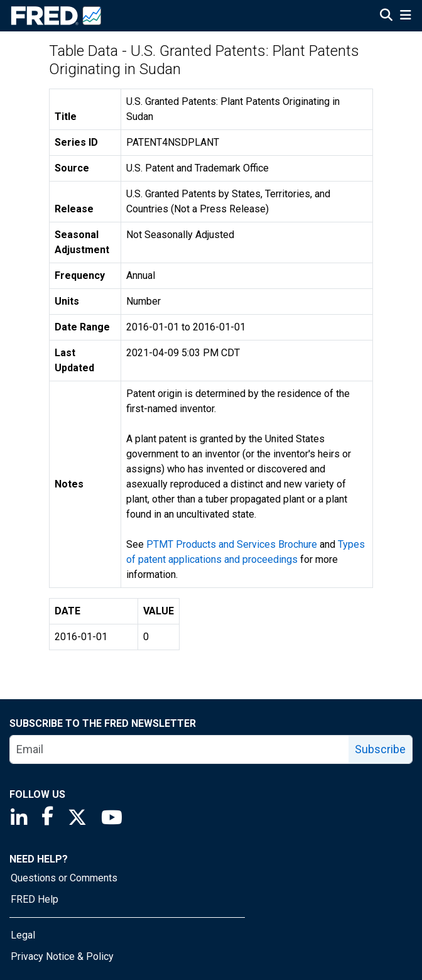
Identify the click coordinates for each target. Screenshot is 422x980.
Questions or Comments (64, 878)
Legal (23, 935)
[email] (180, 749)
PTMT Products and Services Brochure (232, 544)
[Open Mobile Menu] (405, 16)
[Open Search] (386, 16)
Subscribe (380, 749)
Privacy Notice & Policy (62, 956)
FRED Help (35, 899)
